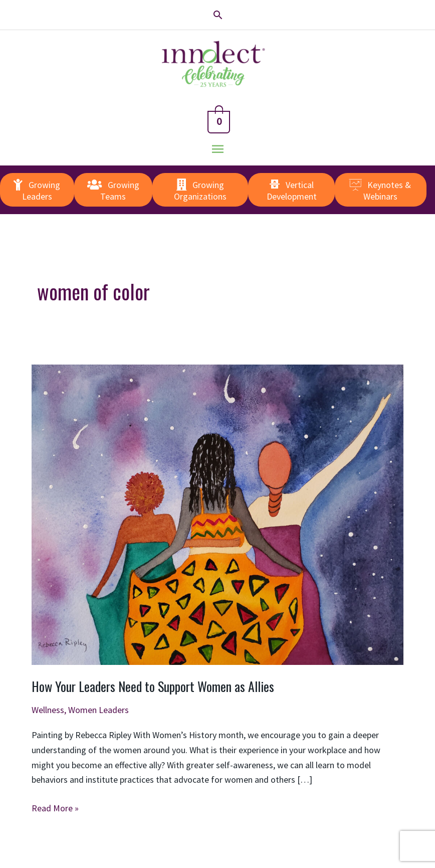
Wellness (48, 710)
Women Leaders (98, 710)
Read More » (55, 808)
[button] (218, 15)
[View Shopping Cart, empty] (217, 120)
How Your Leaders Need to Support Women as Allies (153, 686)
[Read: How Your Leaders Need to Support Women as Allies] (217, 514)
